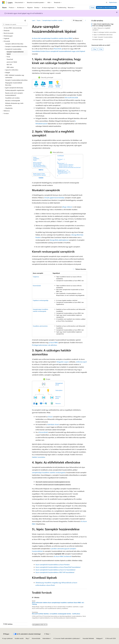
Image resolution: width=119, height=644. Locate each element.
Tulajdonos (36, 277)
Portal (93, 7)
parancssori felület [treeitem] (12, 62)
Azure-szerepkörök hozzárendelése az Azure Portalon (53, 565)
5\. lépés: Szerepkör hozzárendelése (102, 37)
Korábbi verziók (19, 638)
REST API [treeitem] (9, 65)
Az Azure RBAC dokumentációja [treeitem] (13, 28)
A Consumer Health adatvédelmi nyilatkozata (66, 638)
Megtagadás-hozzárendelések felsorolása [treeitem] (14, 84)
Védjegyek (99, 638)
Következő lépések (98, 39)
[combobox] (15, 24)
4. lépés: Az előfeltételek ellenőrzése (102, 35)
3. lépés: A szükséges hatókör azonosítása (104, 32)
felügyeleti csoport (63, 362)
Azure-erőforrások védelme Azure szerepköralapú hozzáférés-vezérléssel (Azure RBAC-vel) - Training (58, 603)
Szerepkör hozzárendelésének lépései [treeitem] (15, 53)
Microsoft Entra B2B (71, 98)
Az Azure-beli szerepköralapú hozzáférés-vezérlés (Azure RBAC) (52, 38)
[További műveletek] (85, 21)
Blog (27, 638)
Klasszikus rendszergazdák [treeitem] (13, 100)
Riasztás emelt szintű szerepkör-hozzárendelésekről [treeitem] (14, 94)
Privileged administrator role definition (44, 345)
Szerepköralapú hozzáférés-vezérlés (52, 20)
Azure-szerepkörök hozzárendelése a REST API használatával (55, 572)
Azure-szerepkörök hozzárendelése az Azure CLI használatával (55, 570)
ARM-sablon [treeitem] (10, 67)
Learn (34, 20)
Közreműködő (37, 286)
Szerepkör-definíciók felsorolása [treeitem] (14, 44)
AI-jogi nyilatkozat (7, 638)
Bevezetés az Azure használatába (106, 7)
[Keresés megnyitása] (107, 3)
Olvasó (50, 417)
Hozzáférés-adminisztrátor (40, 326)
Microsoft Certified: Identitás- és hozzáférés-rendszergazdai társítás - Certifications (56, 614)
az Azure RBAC (53, 342)
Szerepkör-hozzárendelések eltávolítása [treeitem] (16, 80)
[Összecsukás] (25, 21)
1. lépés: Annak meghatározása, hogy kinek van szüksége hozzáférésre (103, 25)
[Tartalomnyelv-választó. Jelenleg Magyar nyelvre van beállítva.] (6, 634)
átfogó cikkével (67, 207)
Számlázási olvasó (53, 424)
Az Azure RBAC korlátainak (63, 556)
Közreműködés (36, 638)
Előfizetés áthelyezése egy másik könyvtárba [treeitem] (14, 104)
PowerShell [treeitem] (10, 59)
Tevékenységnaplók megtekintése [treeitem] (15, 90)
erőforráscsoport (81, 362)
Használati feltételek (88, 638)
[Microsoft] (3, 3)
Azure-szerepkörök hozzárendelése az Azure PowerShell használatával (58, 567)
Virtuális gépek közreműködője (54, 198)
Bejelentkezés (113, 2)
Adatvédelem (46, 638)
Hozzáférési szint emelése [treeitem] (12, 98)
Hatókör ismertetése (38, 457)
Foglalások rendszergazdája (41, 300)
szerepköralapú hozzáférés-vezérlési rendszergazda (48, 472)
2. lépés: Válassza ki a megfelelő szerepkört (101, 29)
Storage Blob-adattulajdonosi (59, 240)
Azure (39, 20)
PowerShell (57, 49)
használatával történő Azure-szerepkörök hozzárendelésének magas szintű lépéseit (59, 51)
